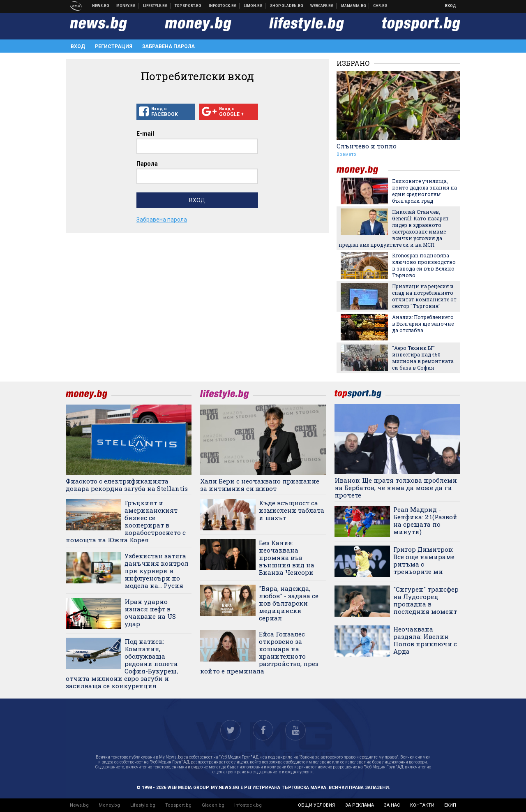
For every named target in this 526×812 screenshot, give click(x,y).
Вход (451, 6)
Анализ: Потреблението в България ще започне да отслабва (423, 324)
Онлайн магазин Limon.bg (253, 6)
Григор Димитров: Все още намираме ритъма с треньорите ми (424, 560)
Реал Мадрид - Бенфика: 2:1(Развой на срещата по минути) (425, 521)
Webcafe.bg (322, 6)
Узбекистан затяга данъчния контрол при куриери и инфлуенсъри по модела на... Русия (157, 571)
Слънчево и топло (367, 146)
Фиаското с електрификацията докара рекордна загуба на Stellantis (127, 485)
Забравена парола (168, 46)
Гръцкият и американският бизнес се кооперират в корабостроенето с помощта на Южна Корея (126, 521)
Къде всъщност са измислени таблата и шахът (292, 510)
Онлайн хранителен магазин (287, 6)
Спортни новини (188, 6)
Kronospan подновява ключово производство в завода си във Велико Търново (424, 265)
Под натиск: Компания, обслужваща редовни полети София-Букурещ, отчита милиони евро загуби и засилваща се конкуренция (122, 664)
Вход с (166, 112)
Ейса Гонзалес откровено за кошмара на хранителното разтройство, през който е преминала (259, 652)
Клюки (156, 6)
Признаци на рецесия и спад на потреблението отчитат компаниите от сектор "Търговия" (424, 296)
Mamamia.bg (354, 6)
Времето (346, 154)
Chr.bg (380, 6)
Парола (147, 164)
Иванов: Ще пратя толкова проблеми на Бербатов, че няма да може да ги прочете (396, 488)
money (362, 170)
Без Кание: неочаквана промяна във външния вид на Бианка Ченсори (287, 558)
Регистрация (114, 46)
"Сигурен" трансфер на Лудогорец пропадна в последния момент (426, 600)
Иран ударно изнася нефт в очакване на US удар (150, 613)
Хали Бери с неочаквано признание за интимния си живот (260, 485)
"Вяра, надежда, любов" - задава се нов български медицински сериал (289, 603)
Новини (101, 6)
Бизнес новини (126, 6)
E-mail (145, 134)
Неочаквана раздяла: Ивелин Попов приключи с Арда (425, 640)
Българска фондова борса (223, 6)
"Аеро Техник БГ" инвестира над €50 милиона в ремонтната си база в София (423, 358)
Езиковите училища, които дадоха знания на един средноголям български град (424, 191)
